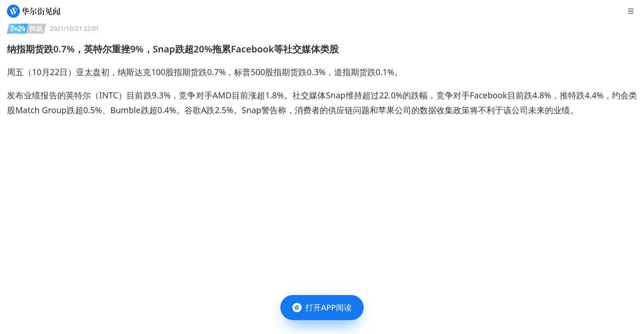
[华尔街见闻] (34, 11)
